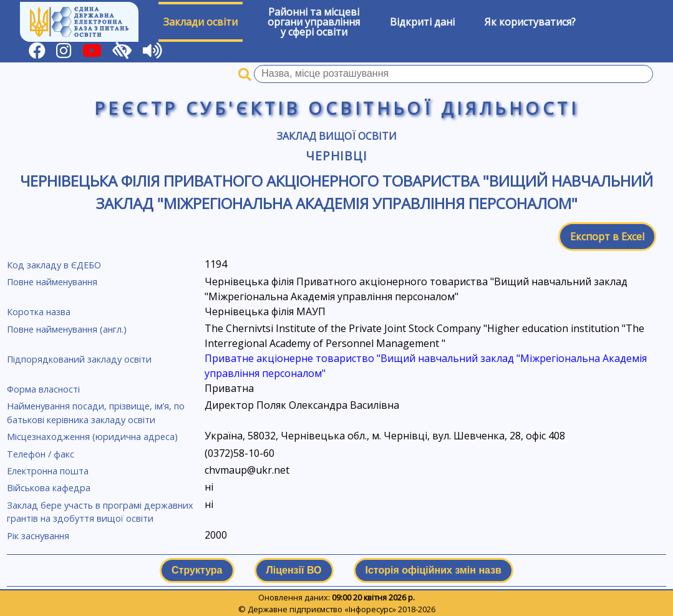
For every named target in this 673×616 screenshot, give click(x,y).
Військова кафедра (49, 488)
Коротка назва (39, 312)
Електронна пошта (48, 471)
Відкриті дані (422, 22)
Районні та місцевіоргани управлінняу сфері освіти (314, 22)
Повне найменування (52, 282)
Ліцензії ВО (294, 570)
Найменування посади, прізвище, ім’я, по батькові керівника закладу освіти (96, 413)
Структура (197, 570)
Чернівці (337, 156)
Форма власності (43, 389)
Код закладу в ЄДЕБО (54, 265)
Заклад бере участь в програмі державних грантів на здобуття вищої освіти (100, 512)
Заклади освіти (201, 22)
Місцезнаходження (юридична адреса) (92, 437)
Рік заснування (38, 536)
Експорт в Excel (607, 237)
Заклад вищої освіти (337, 136)
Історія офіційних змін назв (433, 570)
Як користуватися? (530, 22)
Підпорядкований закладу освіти (79, 359)
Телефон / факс (41, 454)
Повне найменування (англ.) (67, 329)
